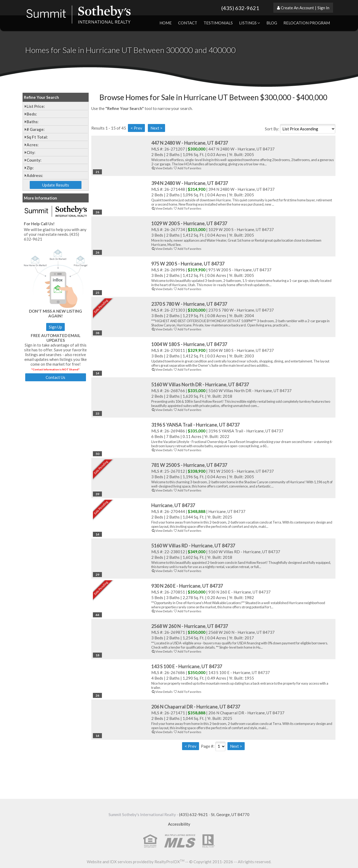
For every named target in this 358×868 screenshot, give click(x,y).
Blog (272, 23)
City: (31, 152)
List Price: (36, 106)
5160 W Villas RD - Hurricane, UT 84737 (193, 546)
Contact (188, 23)
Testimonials (218, 23)
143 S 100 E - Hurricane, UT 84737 (187, 666)
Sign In (323, 8)
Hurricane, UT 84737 (173, 505)
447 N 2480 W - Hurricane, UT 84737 (190, 143)
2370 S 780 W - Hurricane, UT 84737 (189, 304)
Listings (250, 23)
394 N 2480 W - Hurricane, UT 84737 (190, 183)
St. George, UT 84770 (230, 814)
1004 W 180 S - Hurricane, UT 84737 (189, 344)
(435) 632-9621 (240, 8)
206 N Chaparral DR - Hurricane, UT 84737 (196, 707)
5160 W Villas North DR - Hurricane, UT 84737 (200, 384)
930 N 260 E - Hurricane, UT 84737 (187, 586)
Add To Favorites (187, 168)
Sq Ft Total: (37, 137)
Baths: (33, 122)
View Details (162, 168)
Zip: (30, 168)
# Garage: (36, 129)
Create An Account (297, 8)
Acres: (33, 145)
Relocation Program (307, 23)
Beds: (32, 114)
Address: (35, 175)
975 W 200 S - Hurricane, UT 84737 (188, 264)
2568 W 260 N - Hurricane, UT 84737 (190, 626)
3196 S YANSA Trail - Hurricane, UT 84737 (195, 425)
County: (34, 160)
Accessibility (179, 824)
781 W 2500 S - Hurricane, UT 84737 (189, 465)
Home (166, 23)
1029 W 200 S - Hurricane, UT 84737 (189, 223)
